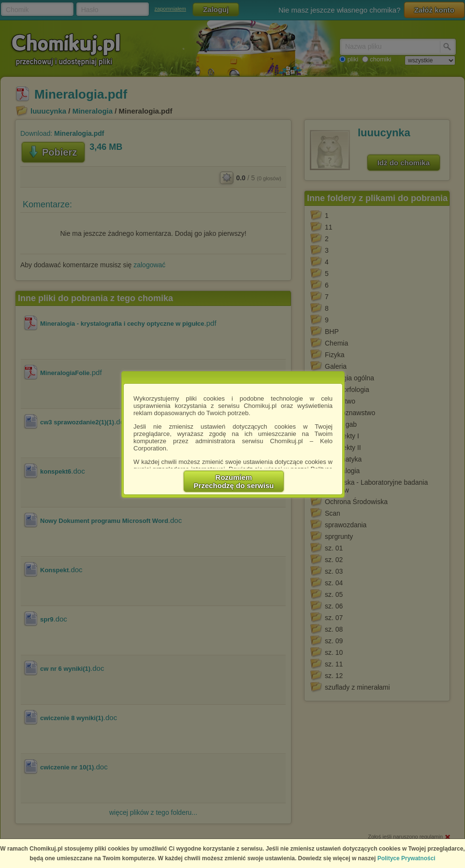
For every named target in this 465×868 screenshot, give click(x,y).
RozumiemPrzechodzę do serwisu (234, 481)
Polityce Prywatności (407, 858)
